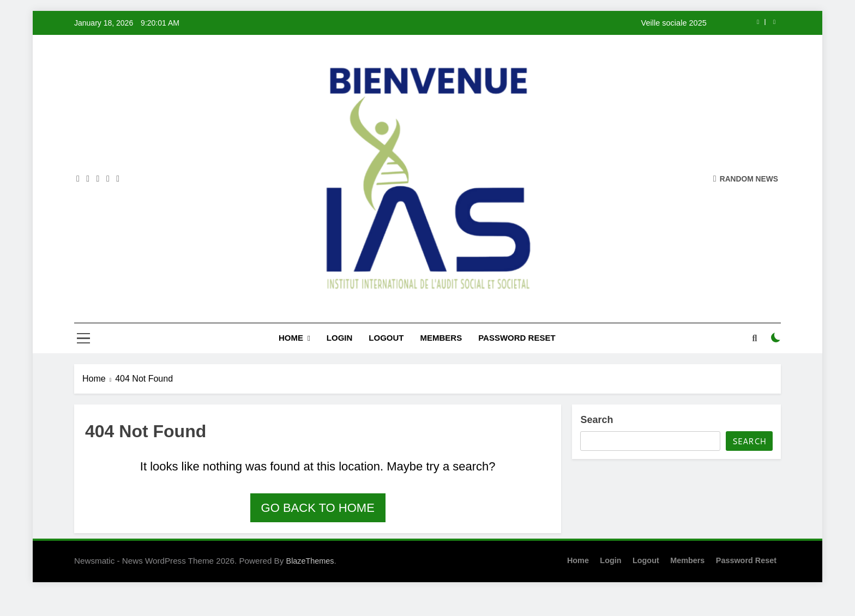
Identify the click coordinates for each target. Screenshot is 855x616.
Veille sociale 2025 (674, 23)
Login (340, 338)
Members (441, 338)
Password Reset (517, 338)
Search (597, 420)
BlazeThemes (310, 561)
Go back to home (318, 508)
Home (291, 338)
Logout (386, 338)
